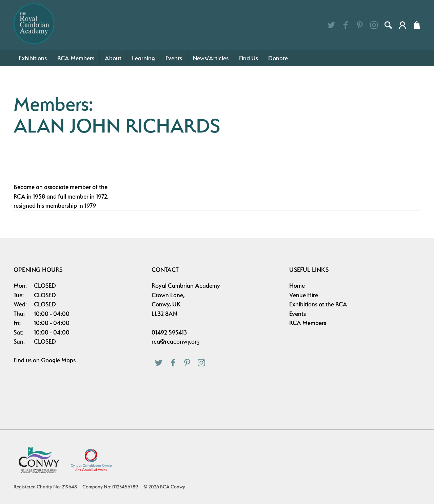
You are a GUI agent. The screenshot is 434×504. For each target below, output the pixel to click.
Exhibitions (33, 58)
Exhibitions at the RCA (318, 304)
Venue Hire (304, 295)
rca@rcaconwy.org (176, 341)
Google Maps (58, 360)
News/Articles (211, 58)
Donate (278, 58)
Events (174, 58)
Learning (143, 58)
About (113, 58)
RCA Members (76, 58)
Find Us (249, 58)
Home (297, 286)
